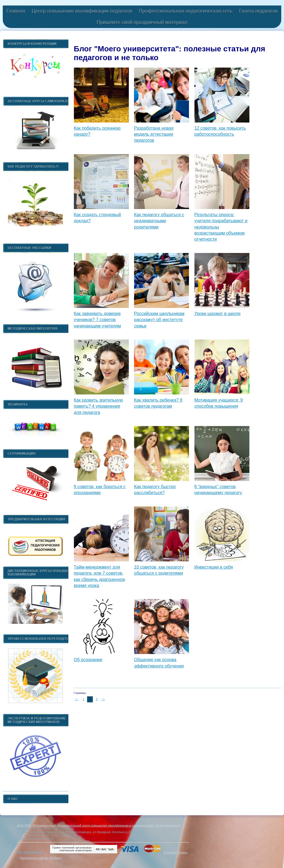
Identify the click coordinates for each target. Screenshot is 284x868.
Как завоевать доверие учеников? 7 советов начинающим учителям (98, 320)
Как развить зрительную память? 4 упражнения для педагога (98, 406)
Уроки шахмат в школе (218, 314)
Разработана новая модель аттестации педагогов (154, 134)
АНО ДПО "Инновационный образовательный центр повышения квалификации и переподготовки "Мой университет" (99, 825)
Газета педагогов (258, 11)
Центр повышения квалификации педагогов (82, 11)
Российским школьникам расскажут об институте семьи (159, 320)
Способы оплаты (176, 852)
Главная (16, 11)
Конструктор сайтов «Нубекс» (41, 858)
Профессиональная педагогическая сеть (186, 11)
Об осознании (88, 660)
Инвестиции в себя (214, 567)
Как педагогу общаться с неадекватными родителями (159, 221)
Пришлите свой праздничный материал (142, 22)
